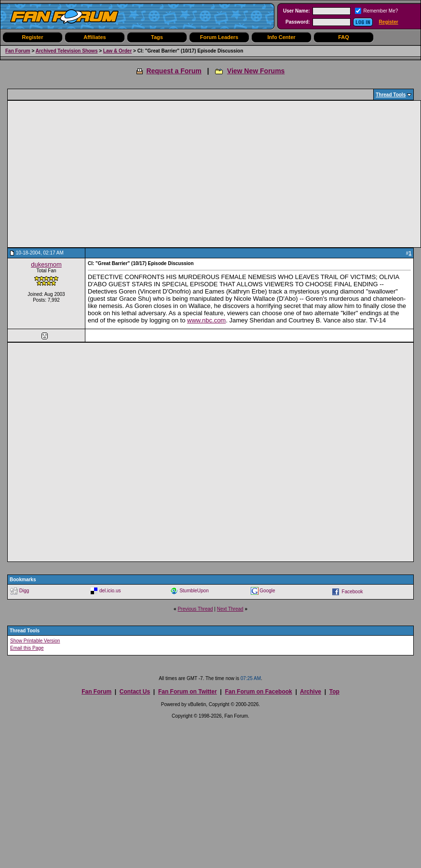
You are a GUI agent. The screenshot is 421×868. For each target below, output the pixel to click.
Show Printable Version (35, 641)
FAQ (344, 37)
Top (334, 692)
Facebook (353, 591)
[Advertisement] (114, 174)
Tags (157, 37)
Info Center (281, 37)
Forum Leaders (219, 37)
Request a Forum (174, 71)
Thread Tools (391, 95)
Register (389, 22)
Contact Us (135, 692)
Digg (24, 590)
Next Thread (230, 609)
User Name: (297, 11)
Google (267, 590)
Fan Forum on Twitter (188, 692)
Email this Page (27, 648)
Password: (298, 22)
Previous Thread (195, 609)
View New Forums (256, 71)
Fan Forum (18, 51)
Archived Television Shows (67, 51)
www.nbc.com (206, 320)
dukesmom (46, 264)
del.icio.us (110, 590)
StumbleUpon (194, 590)
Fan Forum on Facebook (258, 692)
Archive (311, 692)
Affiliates (95, 37)
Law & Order (117, 51)
